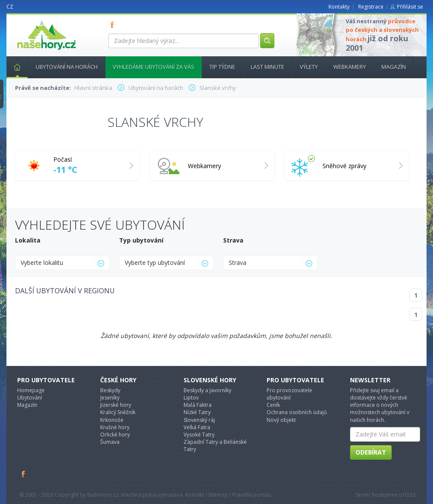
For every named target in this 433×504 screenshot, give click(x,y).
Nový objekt (281, 420)
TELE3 (409, 495)
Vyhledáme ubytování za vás (154, 67)
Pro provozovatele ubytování (289, 394)
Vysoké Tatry (199, 435)
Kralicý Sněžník (118, 412)
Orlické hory (115, 435)
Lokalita (28, 240)
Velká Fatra (197, 427)
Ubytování (30, 398)
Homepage (31, 390)
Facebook (24, 474)
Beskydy (110, 390)
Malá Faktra (198, 405)
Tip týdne (222, 67)
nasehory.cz (31, 20)
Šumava (110, 442)
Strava (233, 240)
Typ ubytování (141, 240)
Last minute (267, 67)
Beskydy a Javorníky (207, 390)
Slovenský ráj (199, 420)
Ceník (273, 405)
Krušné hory (115, 427)
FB (114, 25)
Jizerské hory (116, 405)
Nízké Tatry (197, 412)
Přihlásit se (410, 7)
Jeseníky (110, 398)
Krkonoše (112, 420)
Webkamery (350, 67)
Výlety (309, 67)
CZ (10, 7)
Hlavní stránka (14, 67)
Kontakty (339, 7)
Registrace (371, 7)
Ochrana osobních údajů (297, 412)
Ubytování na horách (67, 67)
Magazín (394, 67)
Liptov (191, 398)
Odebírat (371, 452)
